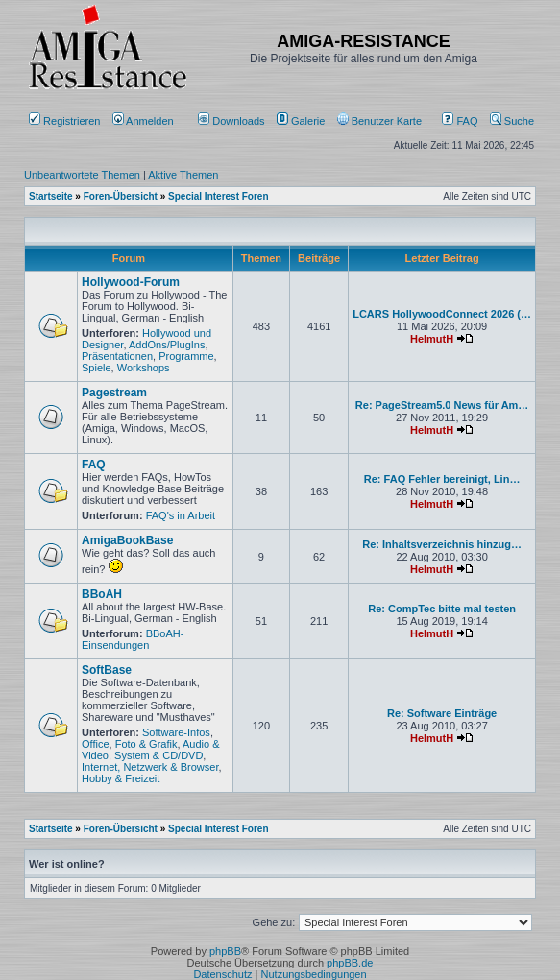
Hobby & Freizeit (121, 778)
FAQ (460, 121)
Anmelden (145, 121)
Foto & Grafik (146, 744)
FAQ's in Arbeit (181, 515)
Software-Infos (176, 732)
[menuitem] (233, 121)
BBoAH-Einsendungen (133, 639)
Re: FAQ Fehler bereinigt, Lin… (442, 479)
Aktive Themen (183, 175)
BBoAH (102, 594)
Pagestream (114, 393)
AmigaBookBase (127, 540)
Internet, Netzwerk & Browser (150, 767)
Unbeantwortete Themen (82, 175)
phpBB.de (350, 963)
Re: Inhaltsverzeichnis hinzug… (442, 544)
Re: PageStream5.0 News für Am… (442, 405)
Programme (186, 356)
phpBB (225, 951)
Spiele (97, 368)
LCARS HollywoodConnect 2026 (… (442, 314)
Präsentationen (117, 356)
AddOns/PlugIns (167, 345)
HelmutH (432, 339)
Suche (512, 121)
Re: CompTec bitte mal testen (442, 609)
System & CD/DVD (158, 755)
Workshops (144, 368)
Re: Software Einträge (442, 713)
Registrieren (64, 121)
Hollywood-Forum (131, 282)
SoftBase (107, 670)
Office (96, 744)
